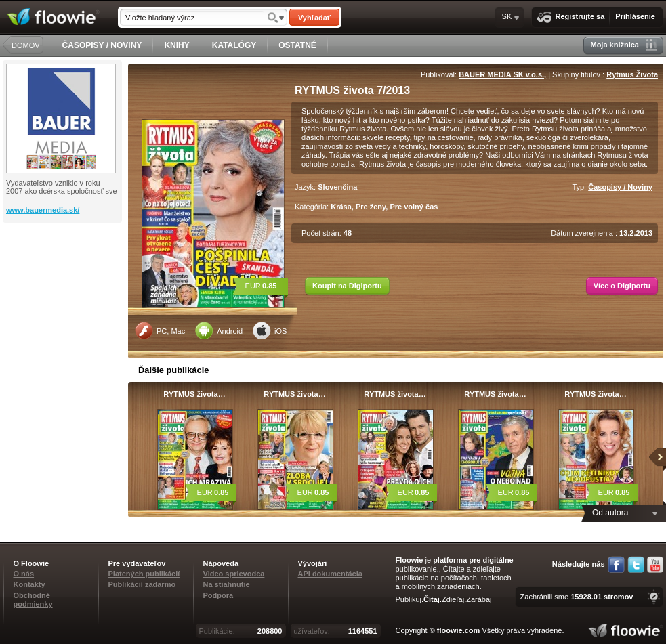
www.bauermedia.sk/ (43, 210)
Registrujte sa (571, 17)
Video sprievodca (234, 574)
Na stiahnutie (227, 584)
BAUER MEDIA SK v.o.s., (502, 74)
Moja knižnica (624, 45)
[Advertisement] (64, 277)
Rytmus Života (632, 74)
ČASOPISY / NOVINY (102, 45)
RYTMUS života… (194, 394)
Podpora (218, 595)
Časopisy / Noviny (620, 187)
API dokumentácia (330, 574)
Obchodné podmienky (33, 600)
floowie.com (459, 630)
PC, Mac (160, 330)
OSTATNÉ (297, 45)
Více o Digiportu (622, 286)
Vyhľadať (314, 18)
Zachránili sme (577, 597)
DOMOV (26, 45)
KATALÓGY (234, 45)
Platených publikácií (144, 574)
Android (219, 330)
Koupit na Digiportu (347, 286)
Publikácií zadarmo (142, 584)
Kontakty (29, 584)
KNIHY (176, 45)
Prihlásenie (635, 16)
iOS (270, 330)
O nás (24, 574)
